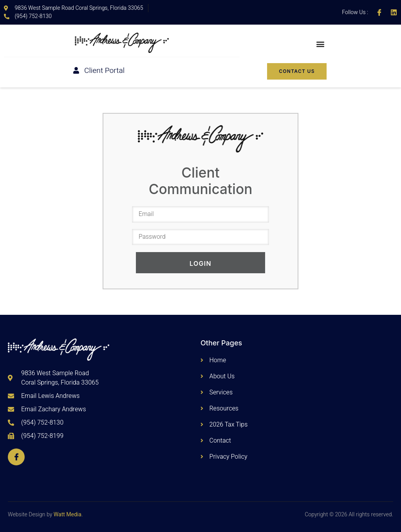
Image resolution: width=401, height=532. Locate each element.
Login (200, 264)
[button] (321, 44)
